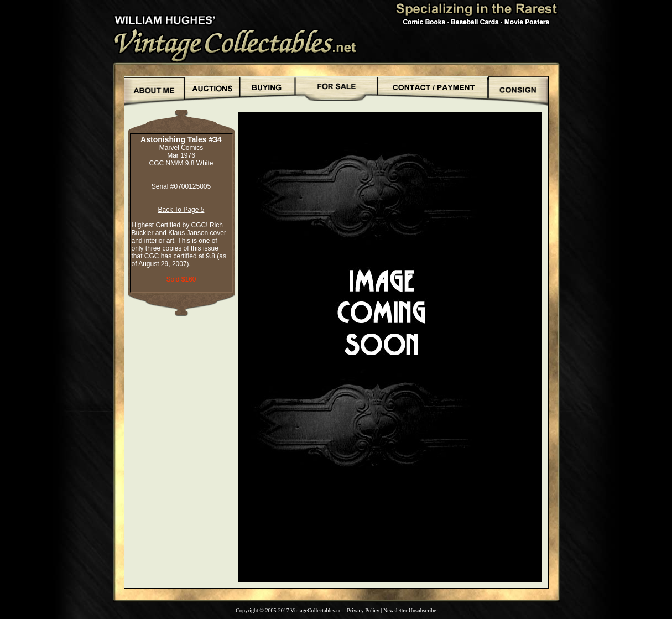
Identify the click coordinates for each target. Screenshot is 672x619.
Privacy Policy (363, 610)
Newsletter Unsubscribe (410, 610)
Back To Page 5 (181, 210)
